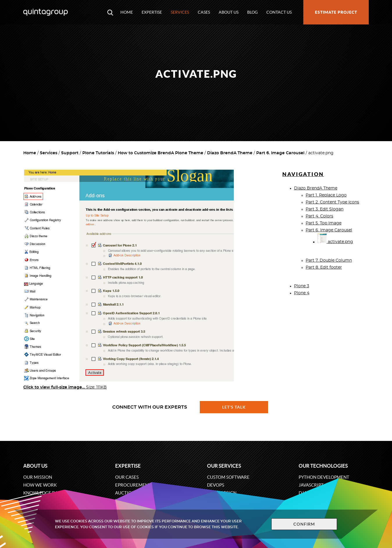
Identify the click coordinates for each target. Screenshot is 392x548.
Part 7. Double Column (329, 260)
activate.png (335, 242)
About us (229, 12)
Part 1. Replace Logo (326, 195)
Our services (224, 466)
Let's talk (234, 407)
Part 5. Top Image (324, 223)
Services (180, 12)
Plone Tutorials (98, 153)
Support (70, 153)
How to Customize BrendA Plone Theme (161, 153)
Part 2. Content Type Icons (332, 202)
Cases (204, 12)
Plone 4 (302, 293)
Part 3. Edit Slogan (325, 209)
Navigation (303, 174)
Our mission (38, 477)
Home (127, 12)
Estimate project (336, 12)
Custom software (228, 477)
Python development (324, 477)
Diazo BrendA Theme (230, 153)
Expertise (152, 12)
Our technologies (323, 466)
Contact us (279, 12)
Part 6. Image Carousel (280, 153)
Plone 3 (302, 286)
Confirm (304, 524)
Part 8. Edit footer (324, 267)
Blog (252, 12)
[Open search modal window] (110, 12)
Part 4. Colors (319, 216)
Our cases (127, 477)
